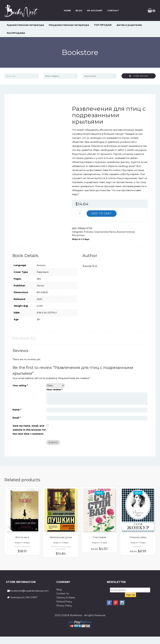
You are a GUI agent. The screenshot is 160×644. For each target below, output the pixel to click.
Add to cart (102, 213)
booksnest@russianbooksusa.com (30, 591)
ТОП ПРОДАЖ (103, 25)
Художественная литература (25, 25)
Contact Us (63, 594)
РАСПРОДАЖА (16, 33)
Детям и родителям (129, 25)
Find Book (139, 76)
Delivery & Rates (66, 598)
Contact (113, 10)
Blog (79, 10)
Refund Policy (64, 602)
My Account (95, 10)
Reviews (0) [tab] (24, 338)
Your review (54, 390)
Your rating (20, 385)
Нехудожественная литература (69, 25)
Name (17, 410)
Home (67, 10)
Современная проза (105, 232)
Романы (88, 232)
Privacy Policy (64, 606)
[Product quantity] (80, 214)
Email (17, 418)
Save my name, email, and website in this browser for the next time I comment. (29, 430)
